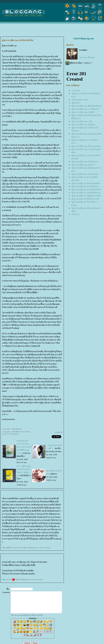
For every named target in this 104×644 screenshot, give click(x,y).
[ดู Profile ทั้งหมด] (87, 57)
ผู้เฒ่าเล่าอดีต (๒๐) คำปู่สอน (83, 125)
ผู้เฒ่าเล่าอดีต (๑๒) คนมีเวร (83, 165)
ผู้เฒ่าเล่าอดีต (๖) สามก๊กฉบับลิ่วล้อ (86, 190)
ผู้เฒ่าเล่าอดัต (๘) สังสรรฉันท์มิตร (86, 183)
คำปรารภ (76, 214)
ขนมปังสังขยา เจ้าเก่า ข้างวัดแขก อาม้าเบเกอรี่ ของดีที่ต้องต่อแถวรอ (24, 447)
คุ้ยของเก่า (76, 103)
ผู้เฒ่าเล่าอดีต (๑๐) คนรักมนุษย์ (85, 174)
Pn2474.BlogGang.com (84, 39)
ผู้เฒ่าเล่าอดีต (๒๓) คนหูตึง (83, 112)
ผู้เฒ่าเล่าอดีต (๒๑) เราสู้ (82, 121)
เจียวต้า (10, 580)
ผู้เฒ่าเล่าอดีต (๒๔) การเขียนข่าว (86, 109)
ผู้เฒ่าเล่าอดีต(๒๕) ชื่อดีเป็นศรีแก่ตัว (87, 106)
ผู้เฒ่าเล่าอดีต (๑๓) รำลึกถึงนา (85, 162)
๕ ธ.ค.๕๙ (76, 90)
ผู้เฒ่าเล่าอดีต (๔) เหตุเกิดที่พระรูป (86, 193)
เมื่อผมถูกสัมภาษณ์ (80, 100)
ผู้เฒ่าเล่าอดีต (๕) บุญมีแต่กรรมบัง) (86, 196)
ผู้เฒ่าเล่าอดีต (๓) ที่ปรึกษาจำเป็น (85, 199)
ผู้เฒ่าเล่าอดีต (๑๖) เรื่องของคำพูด (86, 146)
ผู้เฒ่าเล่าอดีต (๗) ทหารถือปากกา (86, 186)
